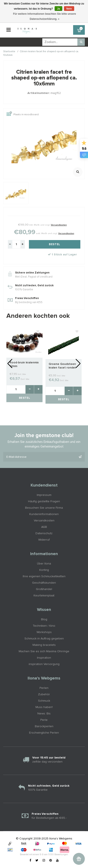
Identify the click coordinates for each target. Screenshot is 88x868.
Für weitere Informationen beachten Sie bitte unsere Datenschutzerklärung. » (44, 16)
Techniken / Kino (44, 626)
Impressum (44, 495)
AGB (44, 527)
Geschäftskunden (44, 583)
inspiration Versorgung (44, 664)
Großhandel (44, 589)
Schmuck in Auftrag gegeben (44, 639)
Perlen (44, 688)
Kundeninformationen (44, 514)
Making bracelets (44, 645)
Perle (44, 720)
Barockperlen (44, 726)
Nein (69, 9)
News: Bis (44, 714)
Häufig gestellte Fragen (44, 501)
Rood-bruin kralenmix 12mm (24, 364)
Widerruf (44, 540)
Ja (58, 9)
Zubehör (44, 694)
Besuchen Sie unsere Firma (44, 508)
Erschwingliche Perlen (44, 733)
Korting (44, 570)
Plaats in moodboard (23, 115)
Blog (44, 619)
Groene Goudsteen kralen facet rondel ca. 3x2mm (62, 366)
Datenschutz (44, 533)
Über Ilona (44, 564)
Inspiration (44, 658)
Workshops (44, 632)
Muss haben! (44, 707)
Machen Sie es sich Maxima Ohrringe (44, 651)
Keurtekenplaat (44, 596)
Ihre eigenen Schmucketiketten (44, 576)
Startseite (9, 52)
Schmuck (44, 701)
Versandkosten (59, 225)
